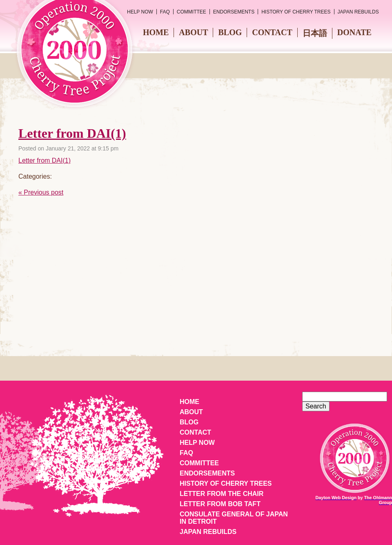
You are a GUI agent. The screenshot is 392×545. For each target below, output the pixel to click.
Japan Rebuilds (358, 12)
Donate (354, 32)
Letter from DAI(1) (72, 133)
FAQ (165, 12)
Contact (272, 32)
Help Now (140, 12)
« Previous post (41, 192)
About (193, 32)
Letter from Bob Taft (220, 504)
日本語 (315, 33)
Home (156, 32)
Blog (230, 32)
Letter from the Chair (222, 494)
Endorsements (234, 12)
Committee (192, 12)
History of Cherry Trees (296, 12)
